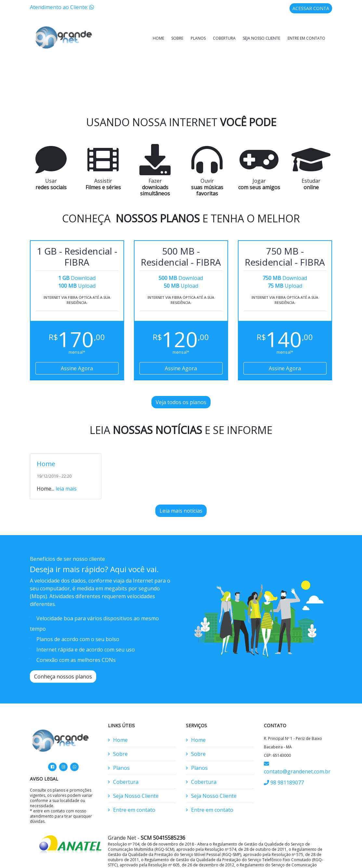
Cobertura (224, 38)
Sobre (177, 38)
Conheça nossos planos (63, 662)
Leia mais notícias (181, 496)
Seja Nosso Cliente (261, 38)
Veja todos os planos (181, 387)
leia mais (66, 474)
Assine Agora (77, 353)
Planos (198, 38)
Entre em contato (306, 38)
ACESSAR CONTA (311, 8)
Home (158, 38)
